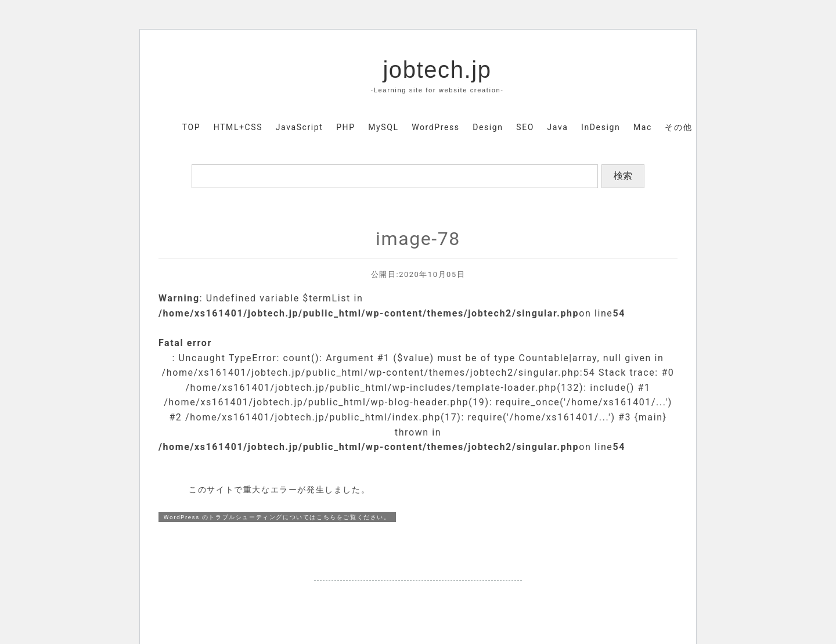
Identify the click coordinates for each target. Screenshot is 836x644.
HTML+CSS (238, 127)
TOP (191, 127)
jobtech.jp (437, 70)
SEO (525, 127)
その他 (678, 127)
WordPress (435, 127)
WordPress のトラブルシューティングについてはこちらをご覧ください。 (277, 517)
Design (488, 127)
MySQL (383, 127)
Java (558, 127)
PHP (345, 127)
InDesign (601, 127)
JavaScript (300, 127)
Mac (643, 127)
